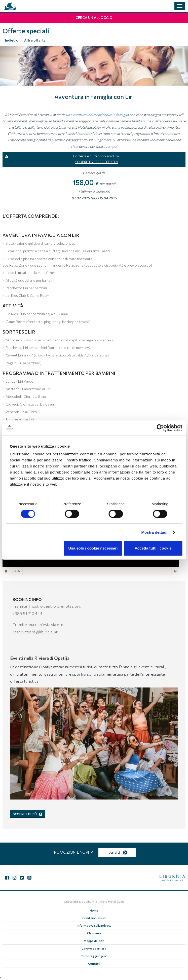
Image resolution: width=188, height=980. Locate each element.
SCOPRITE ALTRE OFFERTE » (97, 162)
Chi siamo (94, 933)
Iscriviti (117, 852)
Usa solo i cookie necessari (93, 548)
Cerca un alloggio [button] (94, 17)
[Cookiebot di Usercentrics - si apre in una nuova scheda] (160, 428)
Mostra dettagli (155, 532)
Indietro (12, 40)
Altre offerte (35, 40)
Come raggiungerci (94, 956)
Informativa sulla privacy (94, 925)
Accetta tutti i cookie (153, 548)
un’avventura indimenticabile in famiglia (97, 115)
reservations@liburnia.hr (35, 632)
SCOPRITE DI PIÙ (28, 814)
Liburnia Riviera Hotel (101, 901)
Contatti (94, 963)
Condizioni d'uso (94, 918)
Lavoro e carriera (94, 948)
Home (94, 910)
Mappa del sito (94, 941)
